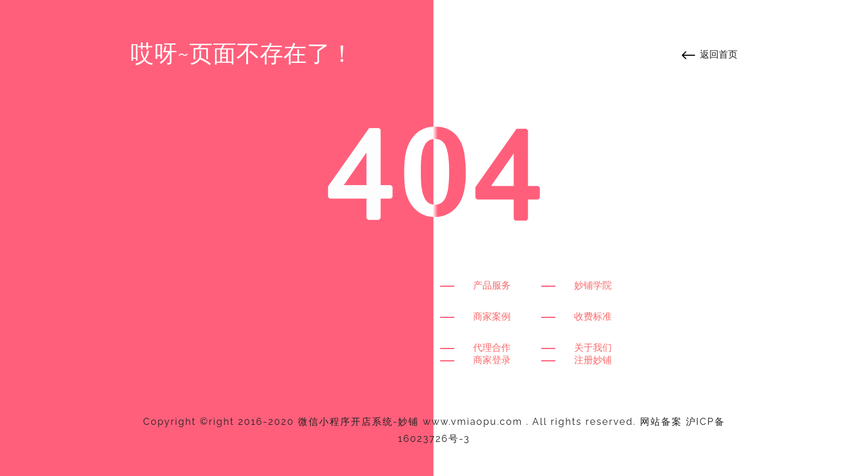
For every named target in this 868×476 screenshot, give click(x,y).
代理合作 (492, 348)
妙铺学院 (593, 285)
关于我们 (593, 348)
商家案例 (492, 316)
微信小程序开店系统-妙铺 (359, 422)
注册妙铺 (593, 360)
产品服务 (492, 285)
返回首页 (719, 54)
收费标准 (593, 316)
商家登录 (492, 360)
